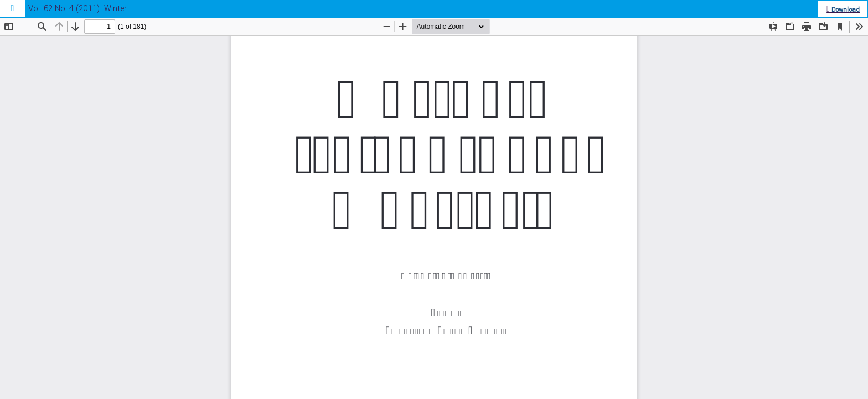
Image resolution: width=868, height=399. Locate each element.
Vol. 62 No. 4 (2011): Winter (77, 9)
